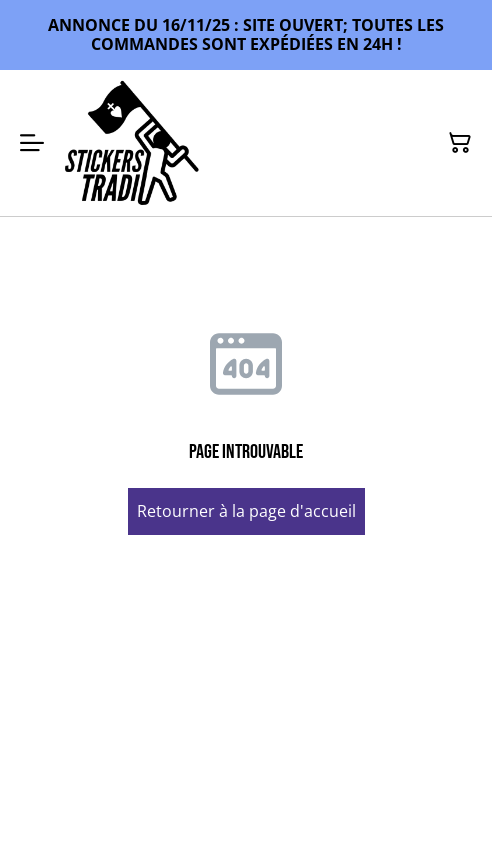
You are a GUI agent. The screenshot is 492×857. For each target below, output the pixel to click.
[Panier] (460, 143)
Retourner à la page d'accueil (246, 511)
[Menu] (32, 143)
